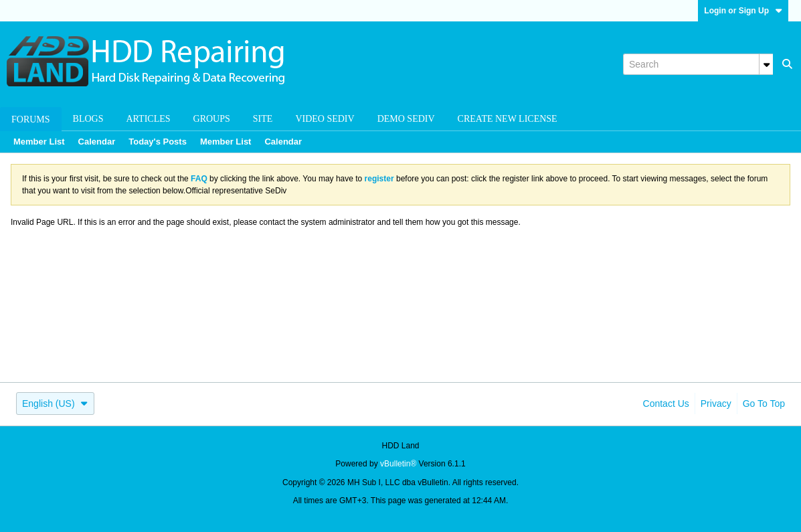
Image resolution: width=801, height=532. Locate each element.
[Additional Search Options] (766, 64)
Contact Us (666, 404)
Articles (149, 119)
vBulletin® (398, 464)
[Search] (698, 64)
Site (263, 119)
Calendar (97, 142)
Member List (39, 142)
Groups (212, 119)
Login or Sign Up (743, 11)
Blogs (88, 119)
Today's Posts (158, 142)
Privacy (716, 404)
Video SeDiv (325, 119)
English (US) (55, 404)
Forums (31, 119)
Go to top (764, 404)
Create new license (508, 119)
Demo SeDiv (406, 119)
